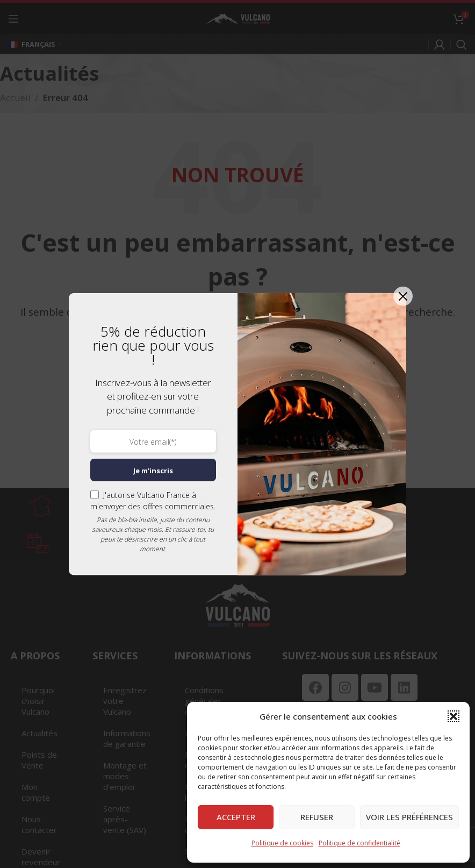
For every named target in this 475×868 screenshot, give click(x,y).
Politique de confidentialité (359, 843)
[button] (454, 716)
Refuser (317, 817)
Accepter (236, 817)
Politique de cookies (282, 843)
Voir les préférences (409, 817)
